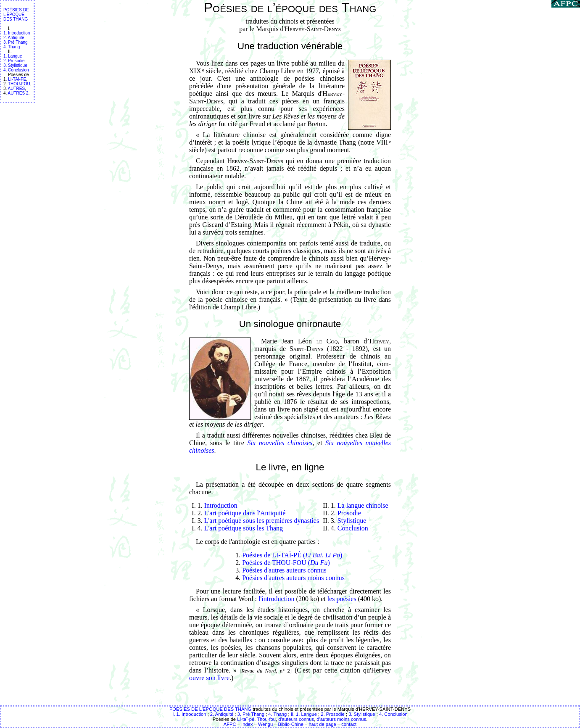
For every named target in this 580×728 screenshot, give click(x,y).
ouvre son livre (209, 678)
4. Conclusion (16, 70)
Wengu (265, 724)
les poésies (342, 599)
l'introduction (277, 599)
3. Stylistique (15, 65)
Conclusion (353, 528)
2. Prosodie (14, 61)
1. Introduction (17, 33)
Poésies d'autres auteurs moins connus (293, 578)
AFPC (230, 724)
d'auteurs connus (296, 719)
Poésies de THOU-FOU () (286, 563)
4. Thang (12, 47)
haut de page (322, 724)
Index (247, 724)
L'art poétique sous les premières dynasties (262, 521)
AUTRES (17, 88)
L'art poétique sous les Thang (244, 528)
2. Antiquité (14, 38)
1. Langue (13, 56)
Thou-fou (266, 719)
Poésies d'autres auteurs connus (284, 570)
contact (349, 724)
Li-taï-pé (246, 719)
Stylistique (352, 521)
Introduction (221, 505)
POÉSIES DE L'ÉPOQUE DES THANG (16, 15)
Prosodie (349, 513)
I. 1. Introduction (189, 714)
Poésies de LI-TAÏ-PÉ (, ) (292, 555)
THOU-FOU (19, 84)
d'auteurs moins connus (341, 719)
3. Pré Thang (16, 42)
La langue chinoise (363, 505)
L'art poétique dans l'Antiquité (245, 513)
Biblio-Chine (291, 724)
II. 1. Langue (304, 714)
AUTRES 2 (18, 93)
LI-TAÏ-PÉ (17, 79)
